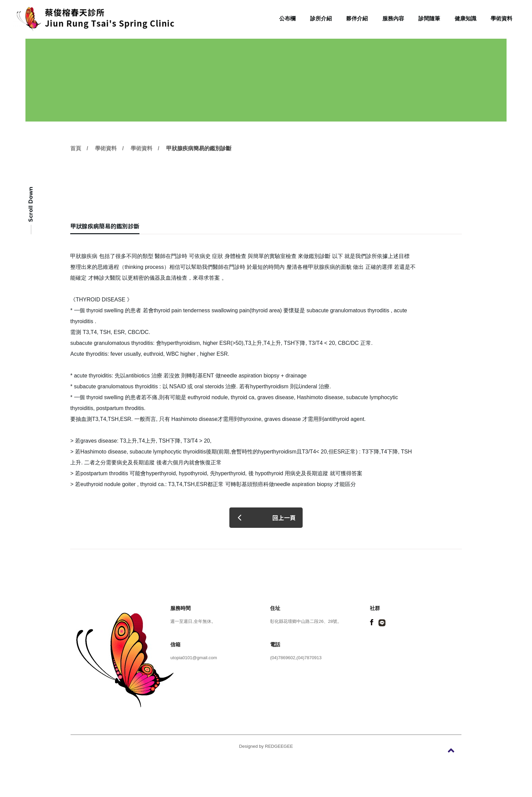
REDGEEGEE (279, 746)
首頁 (76, 162)
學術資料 (106, 162)
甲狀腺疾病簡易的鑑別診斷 (199, 162)
